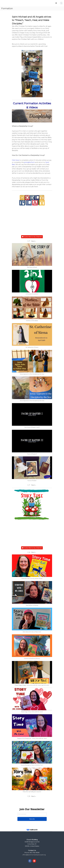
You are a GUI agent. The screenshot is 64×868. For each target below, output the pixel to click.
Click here (16, 160)
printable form (29, 162)
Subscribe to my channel (32, 237)
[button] (34, 241)
